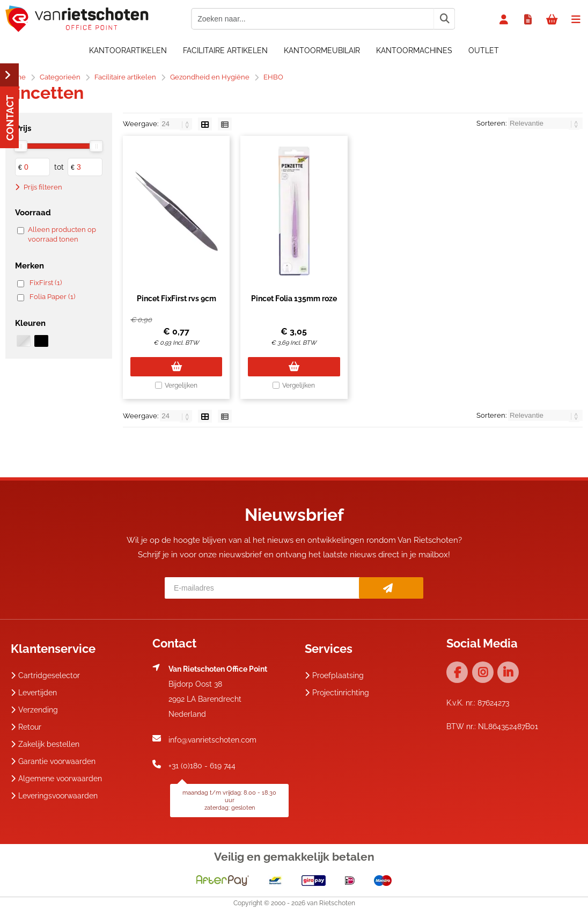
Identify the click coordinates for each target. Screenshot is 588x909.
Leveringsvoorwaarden (54, 796)
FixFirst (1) (46, 283)
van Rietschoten (331, 903)
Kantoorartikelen (128, 50)
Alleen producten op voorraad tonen (62, 234)
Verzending (34, 710)
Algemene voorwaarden (56, 779)
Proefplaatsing (334, 675)
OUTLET (484, 50)
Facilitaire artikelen (225, 50)
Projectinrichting (337, 693)
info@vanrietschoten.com (212, 740)
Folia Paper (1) (52, 297)
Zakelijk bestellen (45, 744)
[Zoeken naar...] (444, 19)
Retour (26, 727)
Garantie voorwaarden (53, 761)
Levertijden (34, 693)
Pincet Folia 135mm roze (294, 299)
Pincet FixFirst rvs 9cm (177, 299)
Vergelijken (181, 386)
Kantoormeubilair (322, 50)
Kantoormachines (414, 50)
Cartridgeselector (45, 675)
